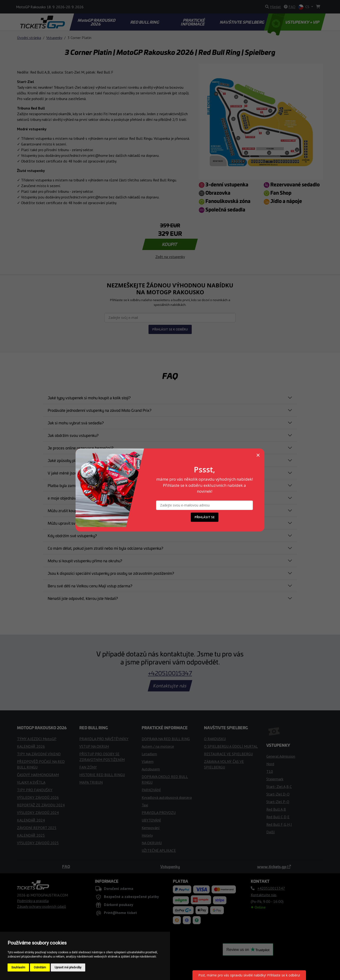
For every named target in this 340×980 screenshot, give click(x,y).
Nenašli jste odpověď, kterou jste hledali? (83, 598)
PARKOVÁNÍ (151, 790)
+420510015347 (170, 673)
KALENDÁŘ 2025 (31, 835)
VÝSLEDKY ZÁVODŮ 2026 (38, 797)
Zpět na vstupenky (170, 257)
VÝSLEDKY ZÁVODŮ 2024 (38, 813)
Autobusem (151, 769)
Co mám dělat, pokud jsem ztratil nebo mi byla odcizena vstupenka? (105, 548)
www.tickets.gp (274, 866)
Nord (270, 764)
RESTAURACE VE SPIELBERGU (228, 754)
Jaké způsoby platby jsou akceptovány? (82, 460)
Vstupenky (54, 38)
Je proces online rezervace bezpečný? (81, 448)
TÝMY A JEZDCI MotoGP (37, 739)
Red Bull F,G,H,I (279, 824)
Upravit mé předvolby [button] (68, 967)
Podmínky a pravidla (33, 901)
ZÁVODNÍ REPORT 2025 (37, 828)
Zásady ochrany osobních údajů (42, 906)
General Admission (281, 756)
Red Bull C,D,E (278, 817)
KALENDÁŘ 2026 (31, 746)
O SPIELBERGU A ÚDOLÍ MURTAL (231, 746)
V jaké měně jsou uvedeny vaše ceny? (80, 473)
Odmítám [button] (40, 967)
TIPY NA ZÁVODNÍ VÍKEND (39, 754)
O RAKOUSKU (215, 739)
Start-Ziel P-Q (278, 802)
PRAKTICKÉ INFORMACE (193, 22)
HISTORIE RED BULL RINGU (102, 775)
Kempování (151, 828)
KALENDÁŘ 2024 (31, 820)
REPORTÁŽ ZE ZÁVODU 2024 (41, 805)
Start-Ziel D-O (278, 794)
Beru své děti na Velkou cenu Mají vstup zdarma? (90, 586)
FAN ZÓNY (88, 767)
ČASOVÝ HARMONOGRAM (38, 775)
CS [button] (304, 7)
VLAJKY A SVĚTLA (31, 782)
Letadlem (149, 754)
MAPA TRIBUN (91, 782)
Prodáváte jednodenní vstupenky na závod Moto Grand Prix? (100, 410)
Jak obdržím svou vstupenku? (73, 435)
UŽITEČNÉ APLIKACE (159, 850)
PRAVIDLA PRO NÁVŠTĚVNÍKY (104, 739)
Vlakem (148, 761)
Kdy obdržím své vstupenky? (72, 536)
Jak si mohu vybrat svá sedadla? (76, 423)
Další (271, 832)
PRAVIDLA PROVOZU (159, 813)
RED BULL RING (145, 22)
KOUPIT (170, 244)
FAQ (66, 866)
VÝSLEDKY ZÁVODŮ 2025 (38, 843)
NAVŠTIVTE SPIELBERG (242, 22)
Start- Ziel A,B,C (279, 787)
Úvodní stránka (29, 38)
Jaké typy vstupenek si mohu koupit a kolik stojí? (89, 398)
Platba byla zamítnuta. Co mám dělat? (80, 485)
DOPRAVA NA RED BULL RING (166, 739)
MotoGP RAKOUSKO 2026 (97, 22)
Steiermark (275, 779)
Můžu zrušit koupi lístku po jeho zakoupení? (85, 510)
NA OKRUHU (152, 843)
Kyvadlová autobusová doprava (167, 797)
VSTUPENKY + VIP (294, 22)
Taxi (145, 805)
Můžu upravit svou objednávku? (75, 523)
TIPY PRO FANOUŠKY (35, 790)
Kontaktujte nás (170, 686)
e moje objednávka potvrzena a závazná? (83, 498)
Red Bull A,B (276, 809)
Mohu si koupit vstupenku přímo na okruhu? (85, 561)
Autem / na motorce (158, 746)
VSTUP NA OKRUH (94, 746)
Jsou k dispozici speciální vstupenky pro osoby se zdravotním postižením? (111, 573)
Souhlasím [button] (18, 967)
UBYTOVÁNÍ (151, 820)
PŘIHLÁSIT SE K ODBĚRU (170, 329)
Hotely (147, 835)
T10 (270, 771)
